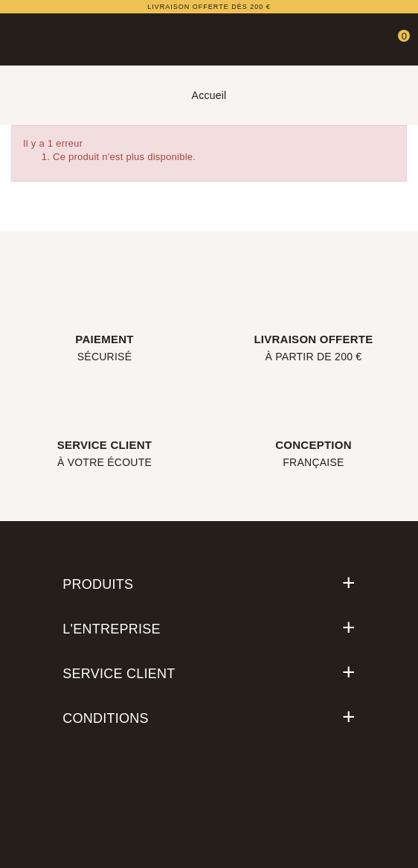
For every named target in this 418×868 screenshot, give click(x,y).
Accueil (209, 95)
